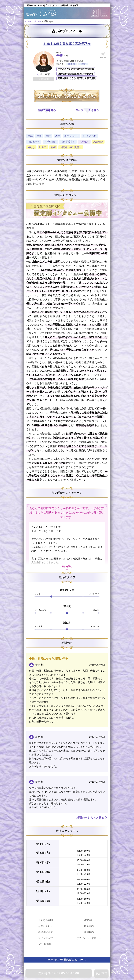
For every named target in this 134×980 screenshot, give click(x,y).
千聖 (59, 56)
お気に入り (103, 58)
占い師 (38, 21)
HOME (28, 21)
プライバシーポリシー (89, 938)
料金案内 (89, 926)
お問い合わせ (45, 926)
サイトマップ (45, 938)
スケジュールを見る (87, 110)
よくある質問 (45, 920)
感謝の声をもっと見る (90, 818)
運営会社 (89, 920)
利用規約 (89, 932)
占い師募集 (45, 944)
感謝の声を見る (47, 110)
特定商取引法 (45, 932)
